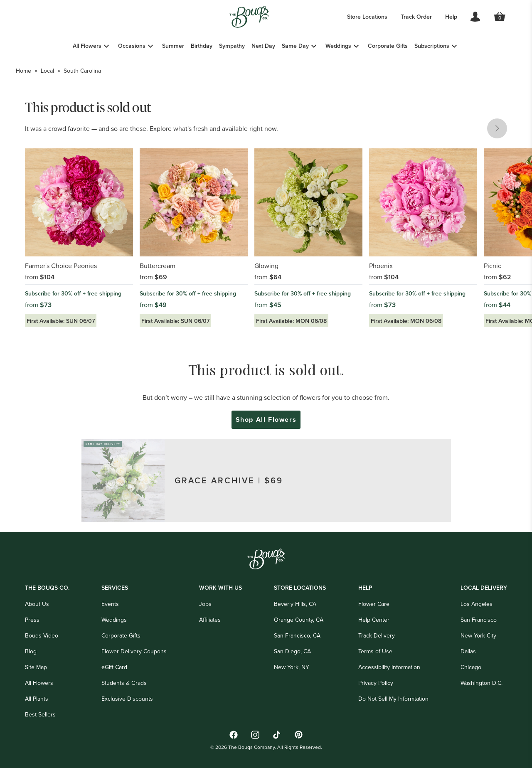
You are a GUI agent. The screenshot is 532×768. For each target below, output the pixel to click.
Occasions (132, 46)
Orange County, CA (299, 620)
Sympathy (232, 46)
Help (451, 17)
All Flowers (87, 46)
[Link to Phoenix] (423, 238)
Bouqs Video (42, 635)
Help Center (374, 620)
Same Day (295, 46)
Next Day (263, 46)
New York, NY (292, 667)
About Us (37, 604)
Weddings (338, 46)
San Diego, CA (292, 651)
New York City (478, 635)
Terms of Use (375, 651)
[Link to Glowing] (308, 238)
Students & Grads (124, 683)
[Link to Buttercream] (194, 238)
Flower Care (374, 604)
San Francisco (479, 620)
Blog (31, 651)
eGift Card (114, 667)
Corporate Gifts (388, 46)
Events (110, 604)
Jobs (205, 604)
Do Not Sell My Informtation (393, 699)
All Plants (37, 699)
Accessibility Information (389, 667)
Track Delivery (377, 635)
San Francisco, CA (297, 635)
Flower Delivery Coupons (134, 651)
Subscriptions (432, 46)
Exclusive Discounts (127, 699)
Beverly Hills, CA (295, 604)
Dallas (468, 651)
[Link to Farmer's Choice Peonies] (79, 238)
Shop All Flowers (266, 420)
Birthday (202, 46)
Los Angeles (477, 604)
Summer (173, 46)
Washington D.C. (482, 683)
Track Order (416, 17)
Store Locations (367, 17)
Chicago (471, 667)
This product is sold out (88, 107)
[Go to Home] (249, 17)
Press (32, 620)
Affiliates (210, 620)
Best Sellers (40, 714)
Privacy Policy (376, 683)
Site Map (36, 667)
